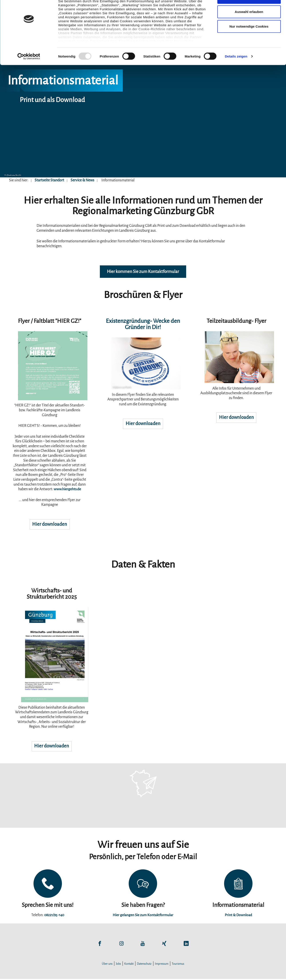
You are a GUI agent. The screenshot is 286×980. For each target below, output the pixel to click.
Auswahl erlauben (249, 26)
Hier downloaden (50, 525)
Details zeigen (236, 71)
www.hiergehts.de (67, 490)
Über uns (107, 965)
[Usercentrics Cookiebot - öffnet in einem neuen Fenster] (29, 71)
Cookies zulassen (249, 12)
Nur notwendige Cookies (249, 41)
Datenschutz (144, 965)
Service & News (82, 180)
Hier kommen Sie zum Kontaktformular (143, 272)
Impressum (162, 965)
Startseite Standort (49, 180)
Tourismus (178, 965)
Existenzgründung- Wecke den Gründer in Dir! (143, 325)
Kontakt (129, 965)
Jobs (118, 965)
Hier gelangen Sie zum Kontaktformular (143, 916)
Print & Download (238, 916)
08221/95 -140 (54, 916)
